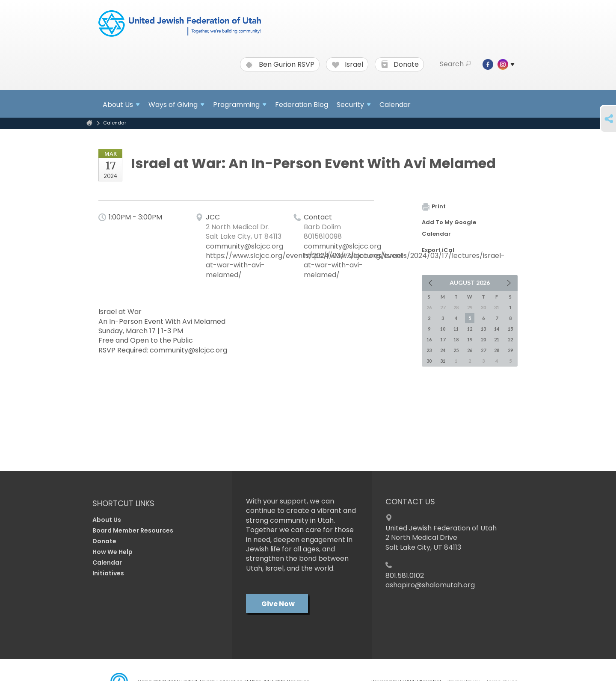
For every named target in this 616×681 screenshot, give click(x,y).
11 (456, 329)
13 (483, 329)
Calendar (395, 105)
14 (497, 329)
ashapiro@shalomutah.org (430, 585)
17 (443, 339)
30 (429, 361)
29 (510, 350)
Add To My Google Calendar (449, 228)
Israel (348, 65)
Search (455, 64)
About (121, 105)
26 (470, 350)
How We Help (113, 552)
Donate (400, 65)
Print (434, 206)
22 (510, 339)
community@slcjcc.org (244, 246)
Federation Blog (302, 105)
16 (429, 339)
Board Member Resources (133, 530)
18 (456, 339)
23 (429, 350)
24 (443, 350)
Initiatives (108, 573)
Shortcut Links (123, 503)
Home (89, 123)
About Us (107, 520)
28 (497, 350)
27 (483, 350)
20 (483, 339)
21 (497, 339)
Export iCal (438, 250)
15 (510, 329)
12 (470, 329)
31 (443, 361)
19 (470, 339)
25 (456, 350)
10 (443, 329)
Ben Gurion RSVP (280, 65)
